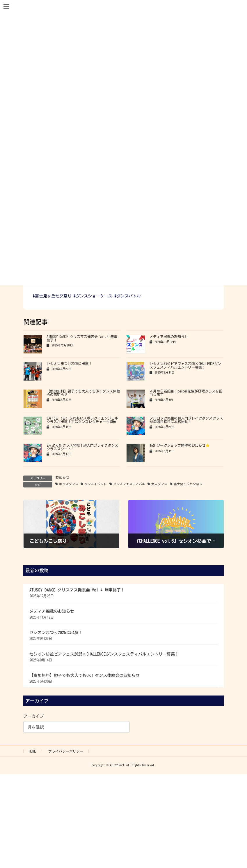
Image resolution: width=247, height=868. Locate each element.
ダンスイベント (96, 484)
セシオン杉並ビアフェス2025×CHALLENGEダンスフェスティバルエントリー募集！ (185, 365)
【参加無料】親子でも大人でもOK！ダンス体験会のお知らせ (85, 675)
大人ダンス (159, 484)
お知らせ (62, 477)
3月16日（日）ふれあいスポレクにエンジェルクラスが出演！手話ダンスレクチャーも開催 (82, 420)
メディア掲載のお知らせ (169, 337)
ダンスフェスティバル (129, 484)
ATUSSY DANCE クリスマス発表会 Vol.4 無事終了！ (77, 590)
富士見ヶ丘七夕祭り (188, 484)
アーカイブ (33, 716)
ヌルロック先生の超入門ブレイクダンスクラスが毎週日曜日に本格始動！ (186, 420)
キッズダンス (69, 484)
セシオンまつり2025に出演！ (69, 364)
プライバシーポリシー (66, 751)
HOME (32, 751)
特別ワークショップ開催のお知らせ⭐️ (180, 445)
